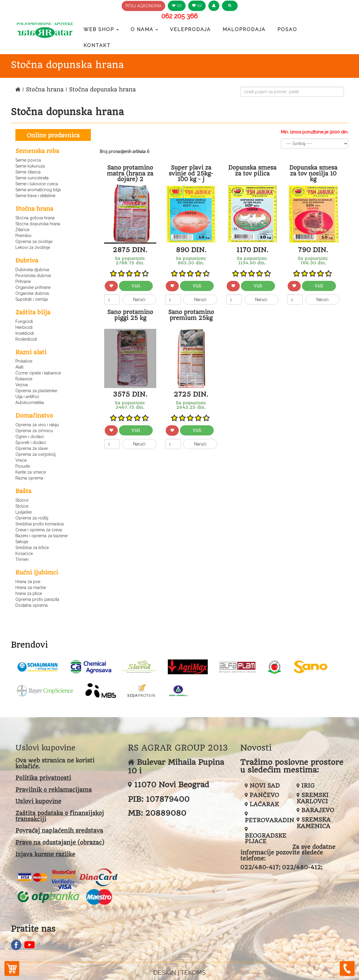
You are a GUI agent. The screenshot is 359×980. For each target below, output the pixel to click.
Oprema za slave (32, 448)
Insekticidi (25, 333)
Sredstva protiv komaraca (40, 524)
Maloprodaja (244, 29)
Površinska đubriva (33, 276)
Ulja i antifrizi (27, 397)
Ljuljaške (24, 512)
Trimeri (22, 559)
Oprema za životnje (34, 242)
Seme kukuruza (30, 166)
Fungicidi (24, 321)
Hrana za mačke (31, 588)
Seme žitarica (28, 172)
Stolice (22, 506)
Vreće (21, 460)
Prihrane (23, 281)
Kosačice (24, 553)
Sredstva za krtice (32, 548)
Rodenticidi (26, 339)
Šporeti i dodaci (31, 442)
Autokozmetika (30, 403)
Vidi (136, 286)
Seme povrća (28, 160)
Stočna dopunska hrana (38, 224)
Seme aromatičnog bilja (38, 190)
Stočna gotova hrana (35, 218)
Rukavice (24, 379)
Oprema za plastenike (36, 391)
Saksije (22, 542)
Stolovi (22, 500)
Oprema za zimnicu (34, 431)
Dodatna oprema (32, 605)
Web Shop (101, 29)
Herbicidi (24, 327)
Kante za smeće (31, 472)
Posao (287, 29)
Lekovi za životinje (33, 247)
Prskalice (24, 361)
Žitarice (22, 230)
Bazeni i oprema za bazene (41, 536)
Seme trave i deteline (35, 196)
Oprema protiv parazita (37, 599)
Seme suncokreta (32, 178)
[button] (214, 6)
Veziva (22, 385)
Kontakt (97, 45)
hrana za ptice (29, 593)
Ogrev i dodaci (30, 437)
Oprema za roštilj (32, 518)
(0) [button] (177, 6)
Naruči (139, 300)
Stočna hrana (46, 90)
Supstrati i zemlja (32, 299)
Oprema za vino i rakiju (37, 425)
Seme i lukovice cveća (37, 184)
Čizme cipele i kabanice (38, 373)
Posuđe (23, 466)
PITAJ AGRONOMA (143, 6)
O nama (144, 29)
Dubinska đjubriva (32, 270)
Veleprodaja (190, 29)
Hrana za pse (28, 582)
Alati (19, 367)
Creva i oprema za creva (39, 530)
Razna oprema (29, 478)
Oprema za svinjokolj (36, 454)
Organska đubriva (32, 293)
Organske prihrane (33, 287)
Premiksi (23, 236)
